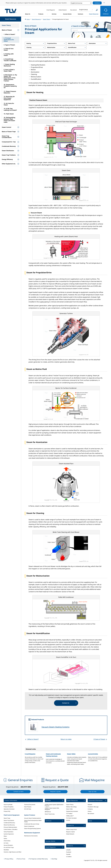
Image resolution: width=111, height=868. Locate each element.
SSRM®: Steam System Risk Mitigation (52, 809)
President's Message (93, 807)
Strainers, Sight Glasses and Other (13, 852)
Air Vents (6, 843)
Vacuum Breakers (8, 845)
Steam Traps (7, 818)
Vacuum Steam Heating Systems (55, 727)
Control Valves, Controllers (11, 829)
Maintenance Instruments (31, 836)
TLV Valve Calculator (71, 818)
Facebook (69, 852)
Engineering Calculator (72, 811)
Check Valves (7, 841)
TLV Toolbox (69, 814)
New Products (28, 807)
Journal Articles (93, 754)
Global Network (70, 834)
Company (90, 809)
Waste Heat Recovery (9, 825)
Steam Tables (71, 754)
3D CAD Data (28, 809)
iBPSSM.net (48, 812)
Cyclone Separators (9, 834)
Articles (68, 820)
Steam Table (69, 809)
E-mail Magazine (30, 754)
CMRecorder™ (70, 816)
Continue (97, 3)
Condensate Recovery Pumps (32, 824)
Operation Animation (9, 809)
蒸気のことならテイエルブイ (11, 11)
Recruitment (91, 814)
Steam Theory (70, 805)
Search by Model (8, 805)
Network (90, 805)
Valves (5, 838)
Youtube (68, 854)
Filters (5, 836)
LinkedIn (68, 850)
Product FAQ (7, 811)
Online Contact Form (71, 830)
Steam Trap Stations (9, 820)
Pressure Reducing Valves (10, 827)
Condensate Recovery (9, 823)
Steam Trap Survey (50, 814)
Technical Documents (30, 805)
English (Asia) (83, 10)
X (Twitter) (69, 857)
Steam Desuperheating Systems (33, 828)
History (90, 811)
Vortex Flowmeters (9, 832)
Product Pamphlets (9, 807)
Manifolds (6, 850)
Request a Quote (70, 832)
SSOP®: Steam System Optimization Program (54, 805)
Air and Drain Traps (9, 847)
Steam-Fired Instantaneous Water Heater (33, 821)
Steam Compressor (29, 826)
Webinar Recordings (71, 807)
